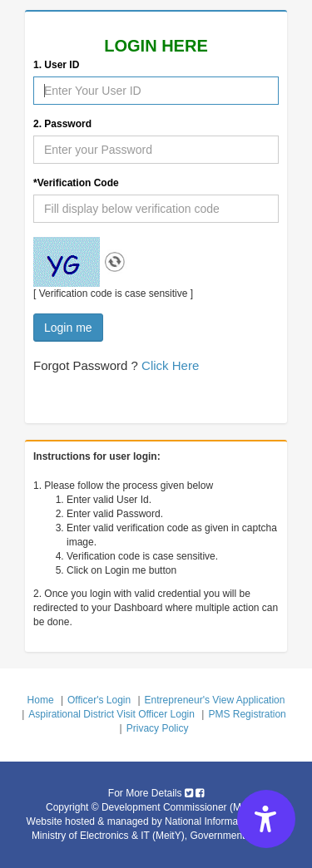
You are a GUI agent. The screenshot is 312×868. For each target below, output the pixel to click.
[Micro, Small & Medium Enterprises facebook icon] (200, 793)
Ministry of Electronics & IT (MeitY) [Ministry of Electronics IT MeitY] (108, 836)
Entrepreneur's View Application (215, 700)
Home (41, 700)
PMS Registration (247, 714)
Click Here (170, 365)
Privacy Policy (158, 728)
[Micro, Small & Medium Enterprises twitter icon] (189, 793)
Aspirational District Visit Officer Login (111, 714)
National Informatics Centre (225, 821)
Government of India (235, 836)
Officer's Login (99, 700)
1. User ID (56, 65)
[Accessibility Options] (266, 819)
